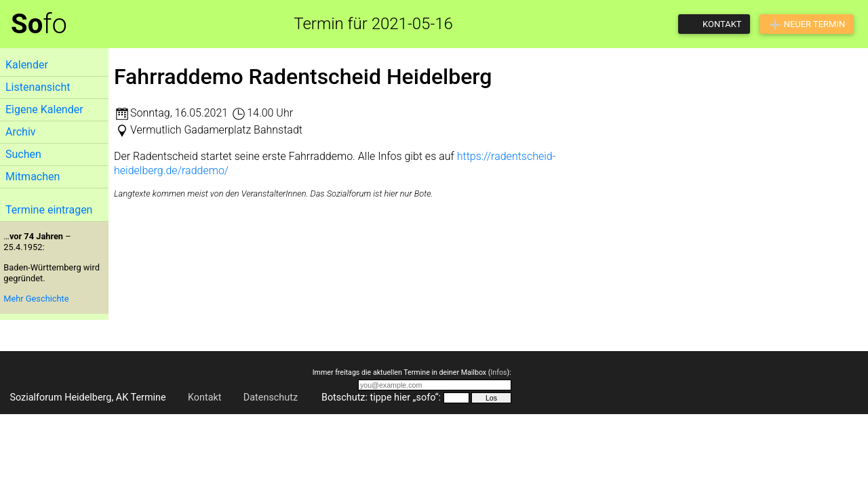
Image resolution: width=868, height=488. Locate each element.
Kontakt (205, 398)
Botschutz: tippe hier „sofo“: (381, 398)
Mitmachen (33, 177)
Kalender (27, 65)
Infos (498, 372)
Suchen (23, 154)
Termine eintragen (49, 210)
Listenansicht (38, 87)
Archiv (21, 132)
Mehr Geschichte (36, 299)
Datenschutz (271, 398)
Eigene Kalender (44, 109)
